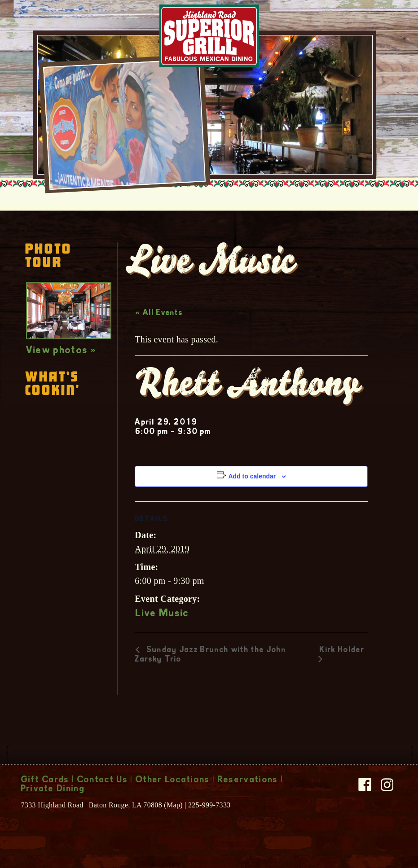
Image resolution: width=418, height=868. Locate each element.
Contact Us (103, 780)
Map (173, 805)
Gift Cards (45, 780)
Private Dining (53, 789)
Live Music (162, 614)
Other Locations (173, 780)
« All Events (159, 313)
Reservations (248, 780)
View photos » (61, 351)
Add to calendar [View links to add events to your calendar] (252, 476)
